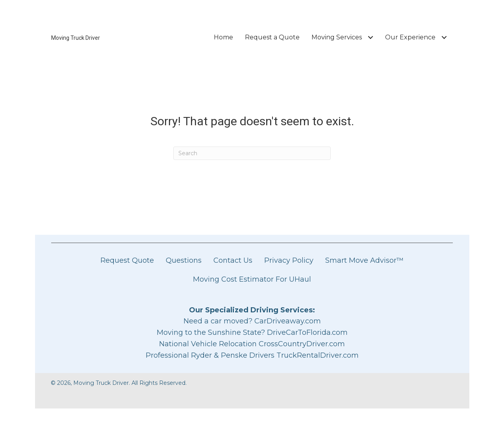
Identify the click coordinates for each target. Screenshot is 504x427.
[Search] (252, 153)
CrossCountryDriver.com (302, 344)
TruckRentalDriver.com (318, 355)
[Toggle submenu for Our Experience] (444, 37)
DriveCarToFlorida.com (307, 332)
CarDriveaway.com (288, 321)
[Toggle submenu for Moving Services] (370, 37)
